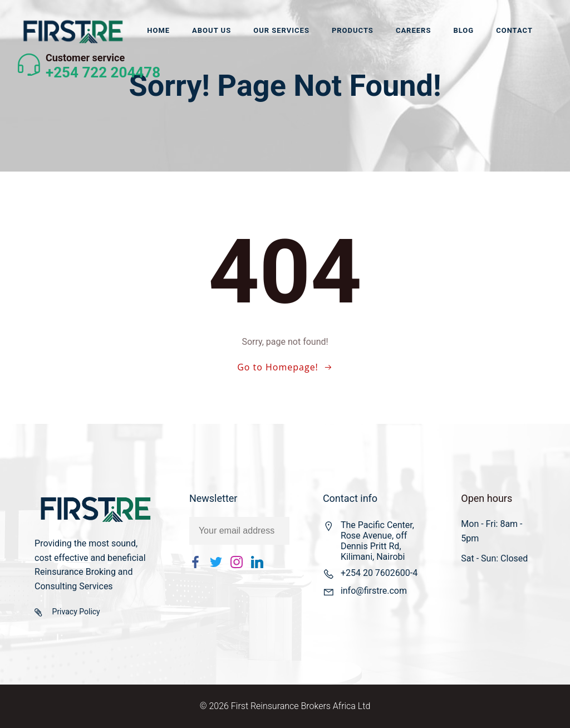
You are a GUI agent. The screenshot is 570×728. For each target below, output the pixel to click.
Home (158, 30)
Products (353, 30)
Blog (463, 30)
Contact (514, 30)
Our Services (281, 30)
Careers (414, 30)
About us (212, 30)
